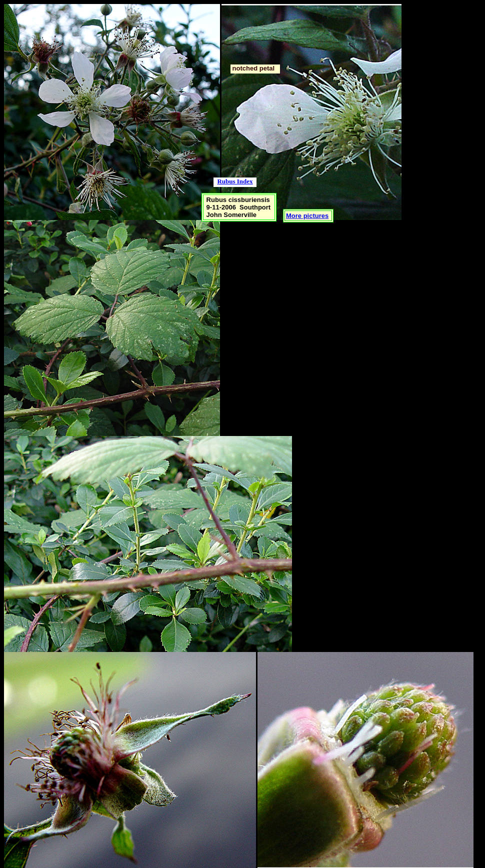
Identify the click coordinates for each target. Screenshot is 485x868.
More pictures (307, 216)
